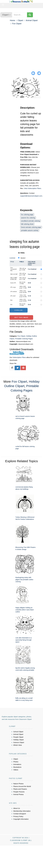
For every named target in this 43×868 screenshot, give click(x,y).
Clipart (20, 20)
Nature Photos (18, 784)
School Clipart (18, 732)
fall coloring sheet (27, 224)
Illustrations (17, 767)
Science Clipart (19, 742)
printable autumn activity (30, 230)
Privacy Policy (18, 816)
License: (13, 258)
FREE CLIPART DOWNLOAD (14, 279)
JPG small (13, 296)
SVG (11, 305)
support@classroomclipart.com (31, 196)
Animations (17, 764)
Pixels (22, 262)
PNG (11, 300)
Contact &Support (20, 814)
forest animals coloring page (31, 227)
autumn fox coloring (28, 218)
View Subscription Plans (33, 188)
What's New (18, 745)
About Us (17, 808)
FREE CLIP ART (14, 274)
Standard (23, 258)
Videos (16, 770)
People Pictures (19, 792)
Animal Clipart (32, 20)
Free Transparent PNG (13, 269)
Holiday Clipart (19, 740)
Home (12, 20)
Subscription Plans (19, 357)
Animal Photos (18, 794)
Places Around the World (22, 786)
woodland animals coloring (30, 221)
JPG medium (14, 292)
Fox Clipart (17, 24)
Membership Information (22, 811)
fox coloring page (27, 214)
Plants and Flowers (20, 789)
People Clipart (18, 737)
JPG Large (13, 287)
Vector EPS (13, 283)
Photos (16, 762)
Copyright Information (21, 819)
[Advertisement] (20, 46)
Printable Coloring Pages (24, 339)
